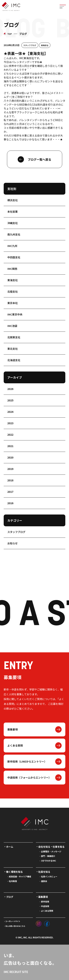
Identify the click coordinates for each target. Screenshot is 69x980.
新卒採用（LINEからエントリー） (27, 761)
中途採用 (45, 906)
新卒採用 (45, 901)
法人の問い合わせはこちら (15, 926)
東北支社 (13, 349)
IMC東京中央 (15, 314)
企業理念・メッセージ (51, 851)
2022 (10, 435)
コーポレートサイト (13, 921)
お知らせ (13, 543)
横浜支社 (13, 200)
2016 (10, 503)
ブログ (10, 897)
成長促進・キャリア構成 (20, 876)
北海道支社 (14, 360)
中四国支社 (14, 257)
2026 (10, 389)
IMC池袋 (12, 326)
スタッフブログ (30, 45)
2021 (10, 446)
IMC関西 (12, 269)
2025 (10, 400)
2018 (10, 480)
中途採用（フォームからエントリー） (29, 777)
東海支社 (45, 45)
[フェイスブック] (47, 923)
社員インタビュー (49, 876)
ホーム (10, 847)
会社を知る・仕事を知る (51, 847)
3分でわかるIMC (49, 861)
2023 (10, 423)
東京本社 (13, 303)
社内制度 (13, 881)
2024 (10, 412)
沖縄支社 (13, 223)
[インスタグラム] (39, 923)
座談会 (44, 881)
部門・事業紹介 (48, 856)
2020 (10, 457)
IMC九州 (12, 246)
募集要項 (13, 729)
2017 (10, 492)
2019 (10, 469)
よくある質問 (15, 745)
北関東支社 (14, 337)
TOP (10, 34)
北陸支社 (13, 292)
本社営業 (13, 212)
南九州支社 (14, 234)
